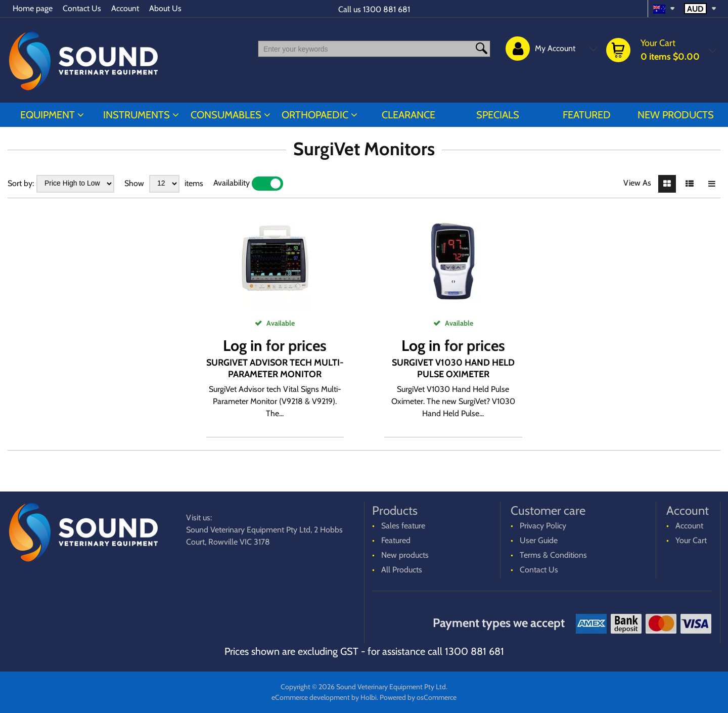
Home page (33, 8)
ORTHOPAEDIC (315, 115)
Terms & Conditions (553, 555)
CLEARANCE (408, 115)
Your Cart (691, 540)
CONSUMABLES (226, 115)
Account (125, 8)
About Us (165, 8)
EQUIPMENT (48, 115)
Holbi (369, 697)
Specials (498, 115)
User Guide (539, 540)
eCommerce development (311, 697)
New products (676, 115)
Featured (587, 115)
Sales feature (403, 526)
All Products (402, 570)
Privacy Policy (543, 526)
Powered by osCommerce (418, 697)
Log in (243, 346)
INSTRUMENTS (136, 115)
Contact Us (82, 8)
